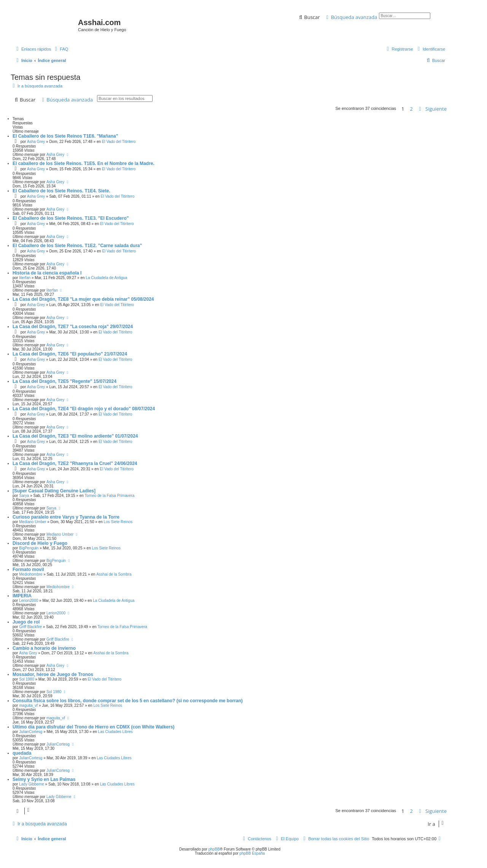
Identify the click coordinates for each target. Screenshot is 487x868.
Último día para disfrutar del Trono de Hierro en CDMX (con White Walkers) (94, 727)
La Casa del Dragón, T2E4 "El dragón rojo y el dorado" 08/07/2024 (84, 409)
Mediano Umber (33, 522)
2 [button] (411, 109)
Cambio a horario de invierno (44, 648)
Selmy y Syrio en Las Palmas (44, 779)
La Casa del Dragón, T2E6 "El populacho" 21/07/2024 (70, 354)
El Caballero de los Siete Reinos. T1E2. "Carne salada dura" (77, 246)
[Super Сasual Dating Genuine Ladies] (54, 491)
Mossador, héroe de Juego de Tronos (53, 674)
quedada (22, 753)
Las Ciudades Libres (115, 732)
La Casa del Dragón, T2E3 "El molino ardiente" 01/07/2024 (75, 436)
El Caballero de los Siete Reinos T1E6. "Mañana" (65, 136)
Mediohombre (31, 574)
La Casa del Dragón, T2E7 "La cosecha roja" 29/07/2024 (73, 327)
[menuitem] (60, 49)
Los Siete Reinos (118, 522)
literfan (25, 278)
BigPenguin (29, 548)
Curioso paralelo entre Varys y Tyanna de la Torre (66, 517)
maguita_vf (28, 705)
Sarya (24, 496)
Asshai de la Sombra (114, 574)
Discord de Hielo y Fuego (40, 543)
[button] (433, 109)
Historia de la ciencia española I (47, 273)
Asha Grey (36, 142)
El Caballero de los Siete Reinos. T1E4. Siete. (61, 191)
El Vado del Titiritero (119, 142)
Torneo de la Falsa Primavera (110, 496)
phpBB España (252, 853)
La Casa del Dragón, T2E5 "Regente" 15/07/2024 (64, 381)
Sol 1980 (26, 679)
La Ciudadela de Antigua (106, 278)
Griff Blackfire (30, 627)
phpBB (214, 849)
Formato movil (28, 570)
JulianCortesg (31, 732)
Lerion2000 (29, 601)
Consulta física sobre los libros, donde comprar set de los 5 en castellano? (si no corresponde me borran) (128, 701)
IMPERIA (22, 596)
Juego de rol (26, 622)
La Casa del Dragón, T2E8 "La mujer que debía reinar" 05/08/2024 (83, 299)
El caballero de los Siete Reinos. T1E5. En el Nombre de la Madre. (84, 163)
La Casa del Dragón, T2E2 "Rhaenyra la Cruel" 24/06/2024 (75, 463)
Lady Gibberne (32, 784)
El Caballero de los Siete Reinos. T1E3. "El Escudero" (71, 218)
